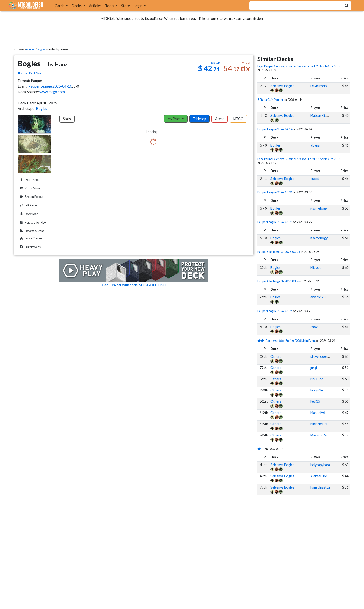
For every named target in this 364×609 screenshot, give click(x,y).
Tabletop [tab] (200, 119)
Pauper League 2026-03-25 (275, 311)
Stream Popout (31, 197)
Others (276, 357)
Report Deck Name (30, 73)
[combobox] (293, 6)
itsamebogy (319, 208)
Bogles (41, 49)
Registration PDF (32, 223)
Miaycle (316, 268)
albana (315, 145)
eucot (315, 179)
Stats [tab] (67, 119)
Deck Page (29, 180)
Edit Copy (28, 205)
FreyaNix (317, 390)
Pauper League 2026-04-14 (275, 129)
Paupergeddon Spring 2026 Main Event (291, 341)
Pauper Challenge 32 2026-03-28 (279, 252)
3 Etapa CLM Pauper (270, 100)
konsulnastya (320, 487)
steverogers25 (322, 357)
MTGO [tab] (238, 119)
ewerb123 (318, 297)
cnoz (314, 327)
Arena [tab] (220, 119)
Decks (77, 5)
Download (35, 214)
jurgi (314, 368)
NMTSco (317, 379)
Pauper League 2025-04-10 (50, 86)
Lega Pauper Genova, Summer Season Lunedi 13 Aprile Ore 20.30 (299, 159)
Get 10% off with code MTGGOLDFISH (134, 285)
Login (138, 5)
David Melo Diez (322, 86)
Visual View (29, 188)
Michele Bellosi (321, 424)
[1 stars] (260, 449)
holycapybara (320, 465)
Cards (60, 5)
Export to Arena (32, 231)
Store (125, 5)
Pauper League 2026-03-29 (275, 222)
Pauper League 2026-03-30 (275, 192)
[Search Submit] (347, 6)
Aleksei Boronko (323, 476)
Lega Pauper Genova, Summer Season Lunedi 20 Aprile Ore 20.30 (299, 66)
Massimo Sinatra (322, 435)
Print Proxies (30, 247)
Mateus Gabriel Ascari (327, 116)
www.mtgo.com (52, 92)
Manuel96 (318, 413)
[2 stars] (262, 341)
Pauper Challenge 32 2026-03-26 (279, 281)
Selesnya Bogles (282, 86)
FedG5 (315, 401)
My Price (174, 119)
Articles (95, 5)
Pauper (31, 49)
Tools (110, 5)
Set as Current (31, 238)
